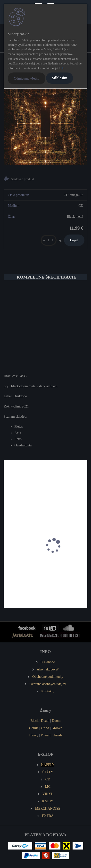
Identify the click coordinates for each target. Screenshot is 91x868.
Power (45, 735)
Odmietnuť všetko (27, 78)
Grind (45, 728)
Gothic (34, 728)
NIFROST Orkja (18, 576)
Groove (57, 728)
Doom (56, 721)
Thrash (57, 735)
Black (34, 721)
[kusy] (49, 240)
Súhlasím (60, 78)
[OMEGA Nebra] (45, 123)
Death (45, 721)
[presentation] (7, 551)
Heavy (34, 735)
